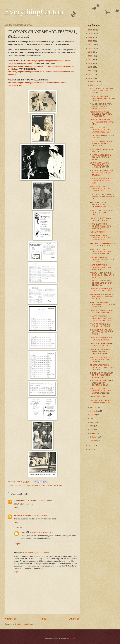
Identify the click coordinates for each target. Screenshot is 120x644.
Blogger (72, 639)
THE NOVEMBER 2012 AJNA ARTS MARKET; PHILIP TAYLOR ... (101, 173)
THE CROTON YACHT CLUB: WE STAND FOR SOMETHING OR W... (102, 383)
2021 (90, 45)
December (95, 81)
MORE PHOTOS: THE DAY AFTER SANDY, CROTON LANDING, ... (101, 359)
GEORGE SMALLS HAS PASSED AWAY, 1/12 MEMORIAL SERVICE (100, 165)
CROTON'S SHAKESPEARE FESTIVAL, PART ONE (101, 345)
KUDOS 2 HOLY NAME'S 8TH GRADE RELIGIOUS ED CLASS (102, 212)
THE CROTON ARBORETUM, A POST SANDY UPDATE (102, 244)
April (92, 430)
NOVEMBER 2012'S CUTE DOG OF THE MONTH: (100, 401)
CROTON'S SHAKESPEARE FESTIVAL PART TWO (101, 339)
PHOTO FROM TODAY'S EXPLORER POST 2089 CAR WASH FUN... (103, 304)
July (92, 418)
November (95, 85)
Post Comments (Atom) (24, 624)
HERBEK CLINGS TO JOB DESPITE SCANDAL (100, 219)
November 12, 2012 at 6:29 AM (40, 500)
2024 (90, 37)
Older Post (74, 619)
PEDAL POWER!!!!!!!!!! (99, 232)
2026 (90, 30)
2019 (90, 52)
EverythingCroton (34, 12)
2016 (90, 63)
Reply (16, 507)
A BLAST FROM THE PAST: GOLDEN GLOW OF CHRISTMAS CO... (101, 106)
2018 (90, 56)
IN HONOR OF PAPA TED (100, 397)
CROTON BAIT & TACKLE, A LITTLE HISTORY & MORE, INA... (102, 122)
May (92, 426)
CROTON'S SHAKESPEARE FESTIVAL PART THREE (101, 311)
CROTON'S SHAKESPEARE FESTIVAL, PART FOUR (101, 290)
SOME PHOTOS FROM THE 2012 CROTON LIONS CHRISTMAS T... (101, 143)
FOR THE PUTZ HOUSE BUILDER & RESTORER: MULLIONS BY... (101, 114)
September (95, 411)
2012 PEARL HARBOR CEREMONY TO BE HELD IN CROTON (102, 98)
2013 (90, 74)
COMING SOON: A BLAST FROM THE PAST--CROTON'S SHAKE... (100, 351)
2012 (90, 78)
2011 (90, 446)
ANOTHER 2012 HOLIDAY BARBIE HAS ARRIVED (100, 325)
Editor (23, 532)
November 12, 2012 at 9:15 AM (35, 515)
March (93, 433)
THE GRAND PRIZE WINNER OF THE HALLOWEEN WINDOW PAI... (102, 375)
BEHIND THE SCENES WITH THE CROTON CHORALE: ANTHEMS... (101, 297)
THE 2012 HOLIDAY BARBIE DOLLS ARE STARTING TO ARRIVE (102, 332)
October (94, 407)
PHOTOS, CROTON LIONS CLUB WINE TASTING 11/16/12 (101, 157)
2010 (90, 449)
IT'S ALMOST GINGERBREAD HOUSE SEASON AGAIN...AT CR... (103, 197)
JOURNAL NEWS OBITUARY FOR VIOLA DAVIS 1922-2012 (101, 181)
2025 (90, 33)
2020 (90, 48)
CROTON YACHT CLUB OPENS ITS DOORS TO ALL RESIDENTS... (102, 367)
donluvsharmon (21, 500)
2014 (90, 71)
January (94, 441)
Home (43, 619)
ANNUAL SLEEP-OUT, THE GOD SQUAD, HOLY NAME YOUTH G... (102, 275)
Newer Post (11, 619)
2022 (90, 41)
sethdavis (18, 515)
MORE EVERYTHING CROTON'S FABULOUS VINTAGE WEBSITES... (100, 130)
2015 (90, 67)
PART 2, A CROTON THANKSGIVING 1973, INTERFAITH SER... (100, 204)
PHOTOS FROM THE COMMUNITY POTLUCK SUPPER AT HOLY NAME (101, 318)
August (93, 415)
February (94, 437)
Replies (20, 527)
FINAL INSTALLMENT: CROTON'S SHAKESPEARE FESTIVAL (102, 259)
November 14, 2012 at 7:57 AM (37, 553)
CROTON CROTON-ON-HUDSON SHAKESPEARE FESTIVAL (38, 485)
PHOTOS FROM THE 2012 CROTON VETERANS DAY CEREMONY (102, 283)
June (92, 422)
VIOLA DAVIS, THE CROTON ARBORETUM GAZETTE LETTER (101, 90)
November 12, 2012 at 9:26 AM (42, 532)
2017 (90, 60)
